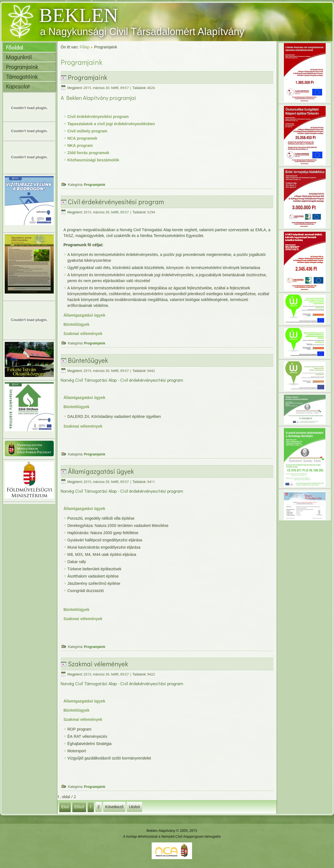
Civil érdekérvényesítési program (98, 117)
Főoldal (14, 47)
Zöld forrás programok (88, 153)
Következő (114, 807)
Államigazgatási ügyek (84, 315)
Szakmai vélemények (83, 334)
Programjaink (22, 67)
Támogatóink (22, 77)
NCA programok (82, 139)
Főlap (84, 47)
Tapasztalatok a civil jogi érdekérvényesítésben (111, 124)
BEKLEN (78, 15)
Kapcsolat (18, 86)
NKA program (80, 146)
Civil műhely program (87, 131)
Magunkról (19, 57)
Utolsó (134, 807)
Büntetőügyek (76, 325)
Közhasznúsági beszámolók (93, 160)
